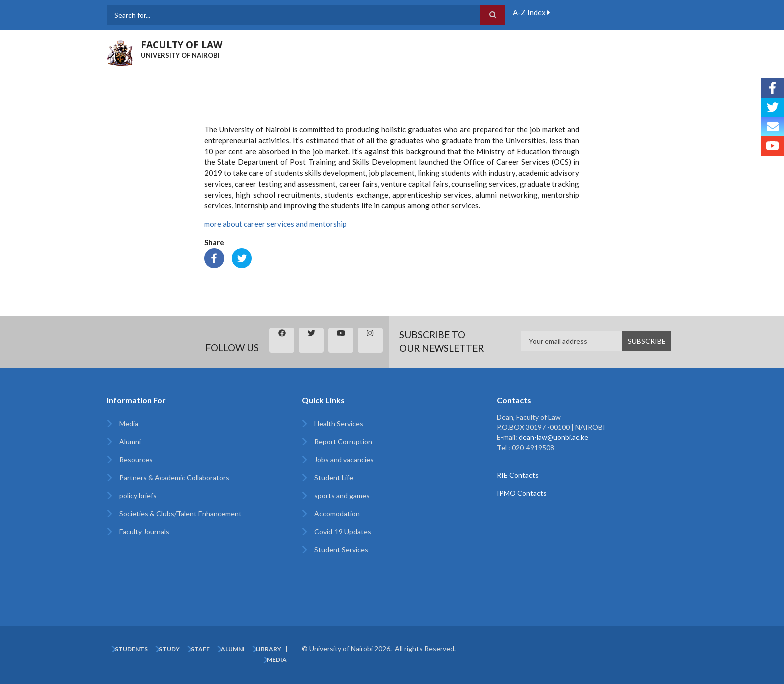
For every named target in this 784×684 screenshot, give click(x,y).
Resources (136, 459)
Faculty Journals (144, 531)
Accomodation (337, 513)
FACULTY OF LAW (182, 45)
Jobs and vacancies (344, 459)
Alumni (130, 441)
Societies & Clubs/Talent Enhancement (181, 513)
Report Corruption (343, 441)
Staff (200, 649)
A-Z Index (532, 12)
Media (129, 423)
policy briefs (138, 495)
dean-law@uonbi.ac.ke (554, 437)
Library (269, 649)
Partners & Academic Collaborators (174, 477)
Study (169, 649)
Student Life (334, 477)
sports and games (342, 495)
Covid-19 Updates (343, 531)
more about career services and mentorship (276, 224)
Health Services (339, 423)
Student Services (341, 549)
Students (131, 649)
